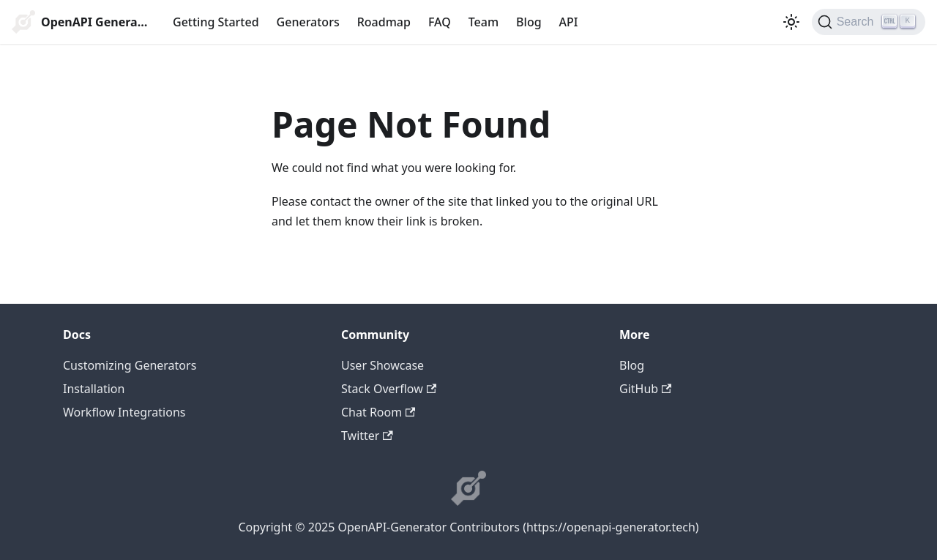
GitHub (645, 389)
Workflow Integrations (124, 412)
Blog (529, 22)
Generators (308, 22)
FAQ (440, 22)
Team (484, 22)
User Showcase (382, 365)
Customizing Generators (130, 365)
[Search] (869, 22)
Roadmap (384, 22)
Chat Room (378, 412)
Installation (94, 389)
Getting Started (216, 22)
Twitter (367, 436)
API (569, 22)
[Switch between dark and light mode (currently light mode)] (791, 22)
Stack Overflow (389, 389)
